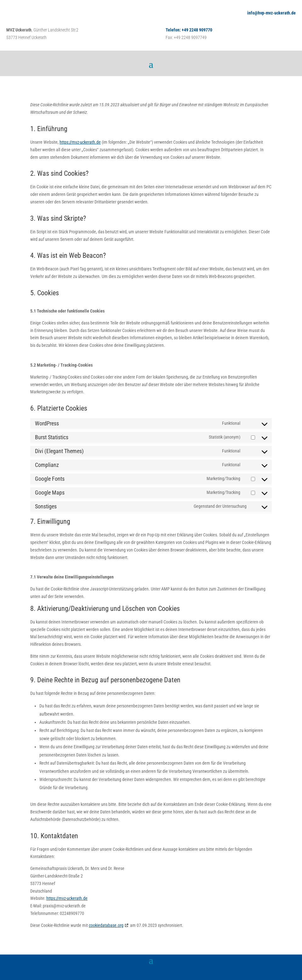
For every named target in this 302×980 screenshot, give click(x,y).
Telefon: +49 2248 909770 (189, 30)
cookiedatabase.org (106, 925)
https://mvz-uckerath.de (80, 142)
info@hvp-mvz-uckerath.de (271, 13)
